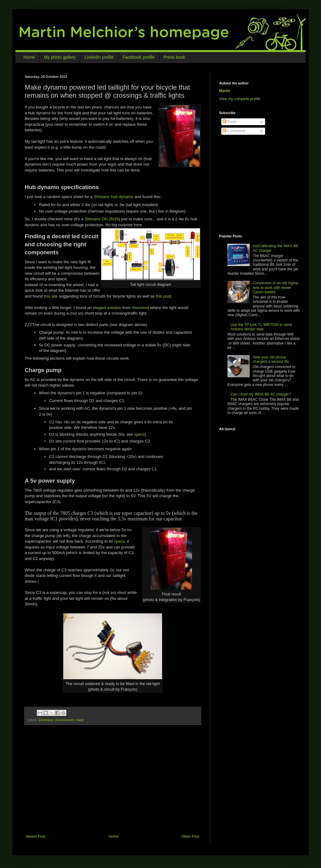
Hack (80, 720)
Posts (229, 122)
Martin (225, 91)
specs (140, 434)
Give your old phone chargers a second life (271, 359)
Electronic (46, 720)
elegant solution (107, 308)
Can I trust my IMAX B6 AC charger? (261, 394)
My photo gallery (60, 57)
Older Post (190, 836)
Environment (65, 720)
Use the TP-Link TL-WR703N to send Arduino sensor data (261, 327)
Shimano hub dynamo (114, 197)
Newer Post (36, 836)
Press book (174, 57)
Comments (234, 131)
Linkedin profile (99, 57)
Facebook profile (139, 57)
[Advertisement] (114, 785)
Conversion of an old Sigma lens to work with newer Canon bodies (275, 288)
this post (163, 296)
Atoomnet (140, 308)
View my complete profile (240, 99)
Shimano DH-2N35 (102, 219)
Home (29, 57)
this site (51, 296)
